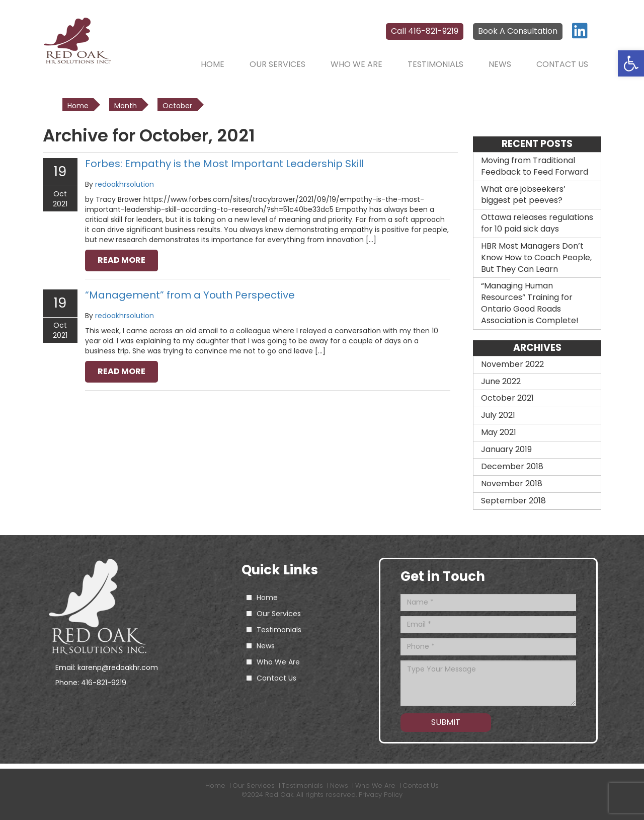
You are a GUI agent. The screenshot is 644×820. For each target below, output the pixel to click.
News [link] (500, 64)
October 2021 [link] (507, 398)
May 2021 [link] (499, 432)
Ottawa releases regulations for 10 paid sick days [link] (537, 223)
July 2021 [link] (498, 415)
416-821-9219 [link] (104, 683)
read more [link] (122, 260)
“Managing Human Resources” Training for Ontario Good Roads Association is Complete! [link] (530, 303)
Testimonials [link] (435, 64)
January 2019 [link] (506, 449)
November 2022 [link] (512, 364)
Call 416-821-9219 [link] (425, 31)
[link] (631, 63)
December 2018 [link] (512, 466)
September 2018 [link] (513, 501)
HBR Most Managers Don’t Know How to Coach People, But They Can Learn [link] (536, 257)
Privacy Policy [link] (381, 795)
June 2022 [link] (501, 381)
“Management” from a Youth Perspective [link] (190, 295)
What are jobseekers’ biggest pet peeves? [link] (523, 195)
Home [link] (213, 64)
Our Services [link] (277, 64)
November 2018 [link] (512, 483)
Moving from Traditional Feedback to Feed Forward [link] (535, 166)
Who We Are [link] (356, 64)
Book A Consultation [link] (518, 31)
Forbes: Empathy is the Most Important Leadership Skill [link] (224, 164)
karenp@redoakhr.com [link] (118, 667)
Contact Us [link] (562, 64)
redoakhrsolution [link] (125, 184)
